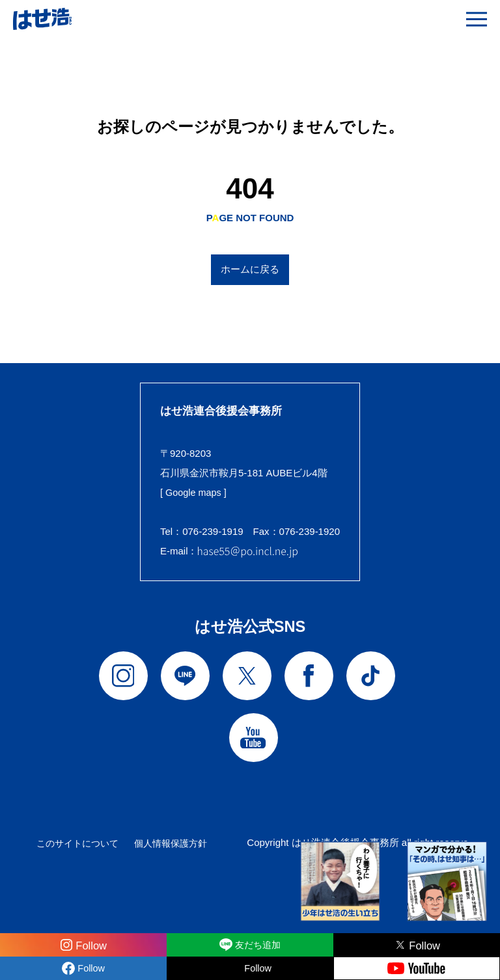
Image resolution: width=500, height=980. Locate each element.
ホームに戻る (250, 269)
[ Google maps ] (195, 492)
